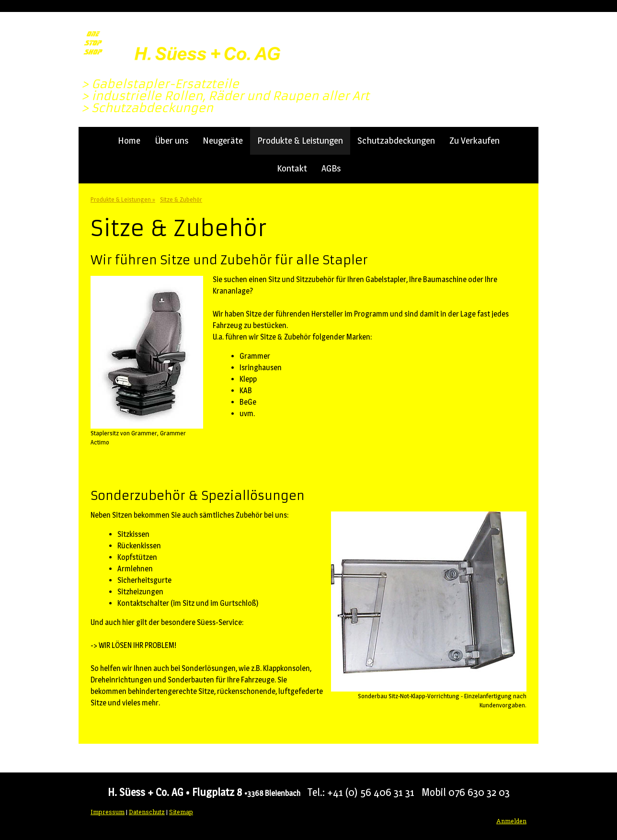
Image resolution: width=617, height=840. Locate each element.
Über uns (171, 141)
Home (129, 141)
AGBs (331, 168)
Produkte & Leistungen (300, 141)
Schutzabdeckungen (396, 141)
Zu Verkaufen (474, 141)
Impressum (108, 812)
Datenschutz (147, 812)
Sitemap (181, 812)
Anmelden (511, 821)
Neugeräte (223, 141)
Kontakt (292, 168)
